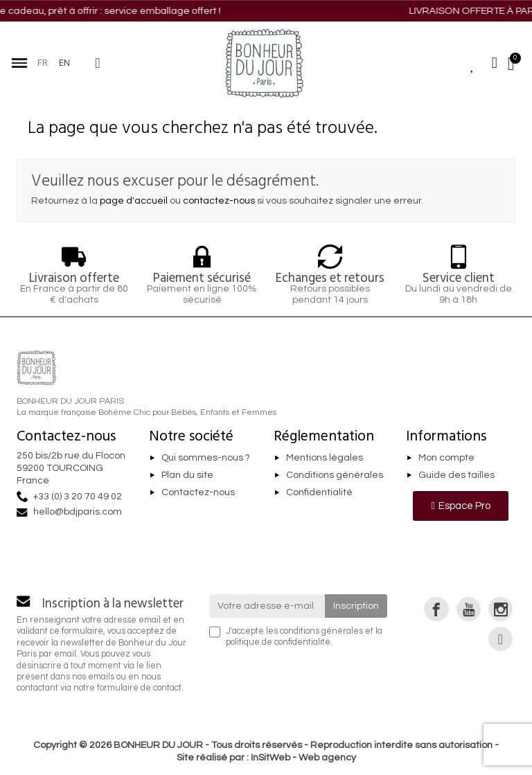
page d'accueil (134, 201)
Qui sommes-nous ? (206, 458)
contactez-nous (219, 201)
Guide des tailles (456, 475)
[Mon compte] (495, 63)
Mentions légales (325, 458)
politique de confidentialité (278, 642)
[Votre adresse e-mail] (267, 606)
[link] (436, 609)
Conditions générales (335, 475)
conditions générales (321, 631)
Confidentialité (319, 492)
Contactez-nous (198, 492)
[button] (98, 63)
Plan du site (187, 475)
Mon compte (446, 458)
